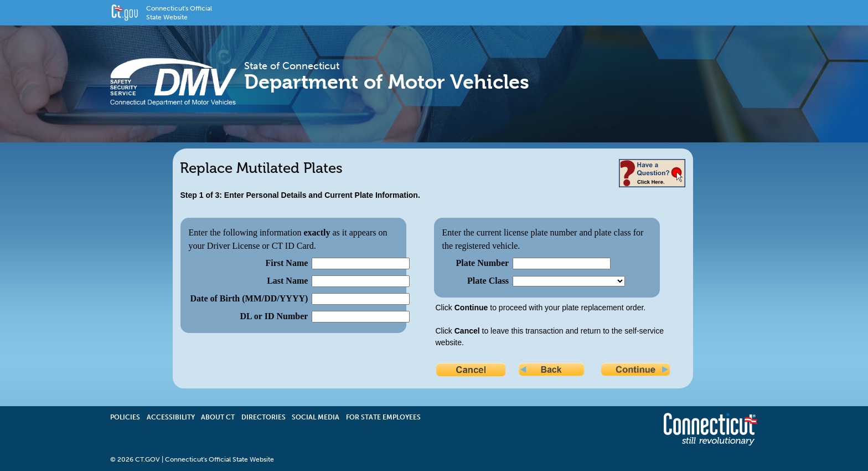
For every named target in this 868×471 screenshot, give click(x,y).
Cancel (472, 371)
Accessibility (171, 417)
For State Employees (383, 417)
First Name (286, 263)
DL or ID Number (274, 316)
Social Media (316, 417)
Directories (263, 417)
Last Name (287, 281)
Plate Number (483, 263)
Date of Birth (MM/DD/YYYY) (249, 298)
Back (554, 371)
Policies (125, 417)
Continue (637, 371)
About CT (218, 417)
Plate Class (488, 281)
